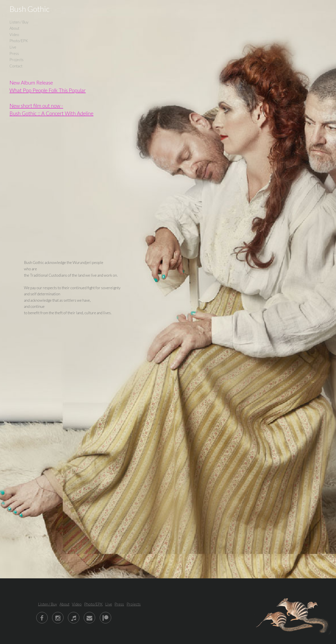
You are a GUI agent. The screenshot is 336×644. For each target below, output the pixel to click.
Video (14, 35)
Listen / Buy (19, 22)
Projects (16, 60)
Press (14, 53)
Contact (16, 66)
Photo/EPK (19, 41)
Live (13, 47)
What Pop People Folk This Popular (48, 90)
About (14, 28)
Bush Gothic (29, 9)
